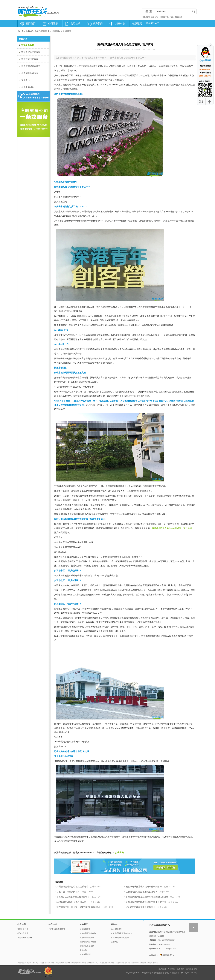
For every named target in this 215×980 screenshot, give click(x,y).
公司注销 (75, 23)
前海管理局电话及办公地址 (122, 933)
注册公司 (154, 17)
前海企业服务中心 (123, 963)
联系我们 (114, 942)
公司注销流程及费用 (57, 929)
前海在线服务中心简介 (120, 938)
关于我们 (171, 969)
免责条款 (180, 969)
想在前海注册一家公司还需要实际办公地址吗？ (79, 907)
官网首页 (31, 23)
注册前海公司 (93, 963)
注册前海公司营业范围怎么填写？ (141, 892)
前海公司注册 (23, 929)
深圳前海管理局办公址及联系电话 (72, 887)
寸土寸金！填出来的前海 (68, 892)
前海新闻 (98, 23)
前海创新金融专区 (30, 73)
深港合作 (26, 80)
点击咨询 (119, 853)
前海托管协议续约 (79, 963)
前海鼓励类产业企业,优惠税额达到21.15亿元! (147, 897)
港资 (172, 17)
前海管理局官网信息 (31, 66)
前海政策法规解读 (30, 59)
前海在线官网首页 (42, 31)
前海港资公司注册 (25, 938)
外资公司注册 (23, 933)
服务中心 (120, 23)
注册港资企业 (61, 756)
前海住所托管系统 (47, 963)
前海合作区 (164, 17)
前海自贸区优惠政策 (31, 52)
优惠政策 (179, 17)
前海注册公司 (33, 963)
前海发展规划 (28, 87)
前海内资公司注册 (107, 963)
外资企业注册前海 (139, 963)
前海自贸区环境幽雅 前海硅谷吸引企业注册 (146, 902)
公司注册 (53, 23)
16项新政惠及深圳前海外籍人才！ (72, 902)
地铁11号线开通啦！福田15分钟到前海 (144, 887)
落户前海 (188, 528)
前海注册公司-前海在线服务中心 (38, 12)
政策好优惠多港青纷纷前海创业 (140, 907)
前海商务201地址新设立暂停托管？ (73, 897)
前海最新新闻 (66, 31)
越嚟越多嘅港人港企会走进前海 (167, 528)
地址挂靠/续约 (116, 929)
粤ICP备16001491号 (189, 973)
